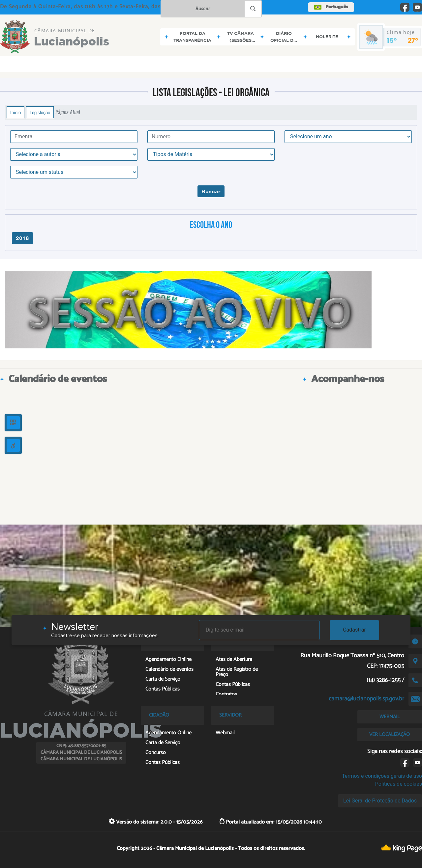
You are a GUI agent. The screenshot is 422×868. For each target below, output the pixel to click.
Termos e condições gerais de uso (382, 776)
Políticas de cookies (399, 784)
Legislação (40, 112)
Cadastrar (354, 630)
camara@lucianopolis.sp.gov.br (366, 699)
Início (15, 112)
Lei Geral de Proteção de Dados (380, 801)
